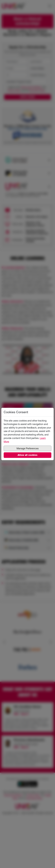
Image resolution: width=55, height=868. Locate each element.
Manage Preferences (28, 448)
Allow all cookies (27, 455)
